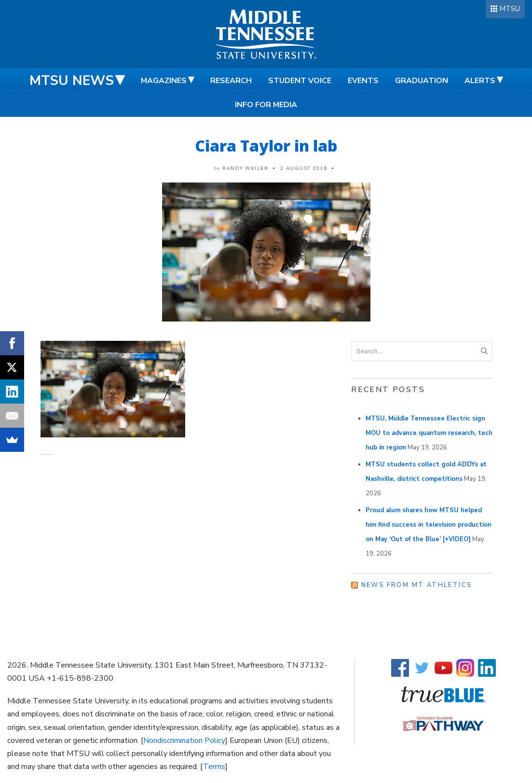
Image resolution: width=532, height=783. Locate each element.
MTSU (510, 9)
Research (231, 81)
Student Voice (300, 81)
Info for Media (266, 105)
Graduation (422, 81)
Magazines (164, 81)
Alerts (480, 81)
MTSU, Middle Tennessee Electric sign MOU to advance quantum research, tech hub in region (429, 433)
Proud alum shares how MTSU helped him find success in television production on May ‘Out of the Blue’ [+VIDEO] (429, 525)
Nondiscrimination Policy (184, 741)
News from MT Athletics (417, 585)
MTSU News (72, 81)
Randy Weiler (245, 168)
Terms (214, 767)
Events (363, 81)
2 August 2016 (304, 168)
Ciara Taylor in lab (266, 146)
